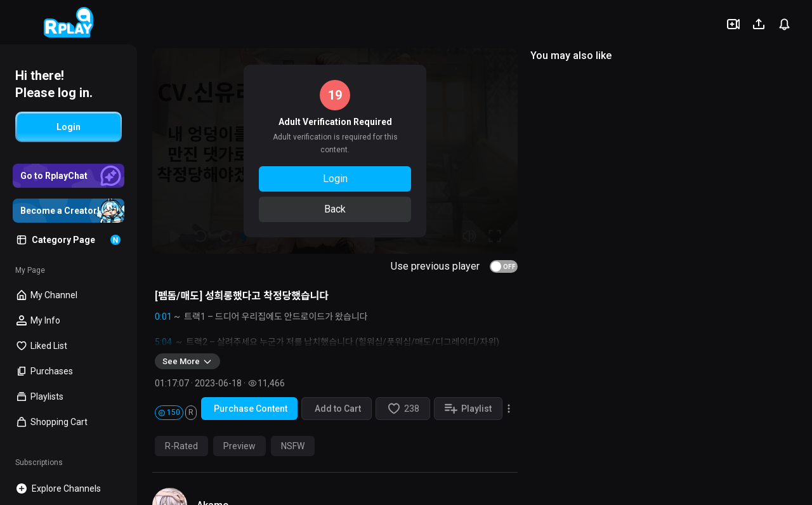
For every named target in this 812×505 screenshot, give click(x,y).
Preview (239, 446)
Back (335, 209)
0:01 (163, 317)
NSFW (293, 446)
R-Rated (181, 446)
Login (335, 179)
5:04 (163, 342)
